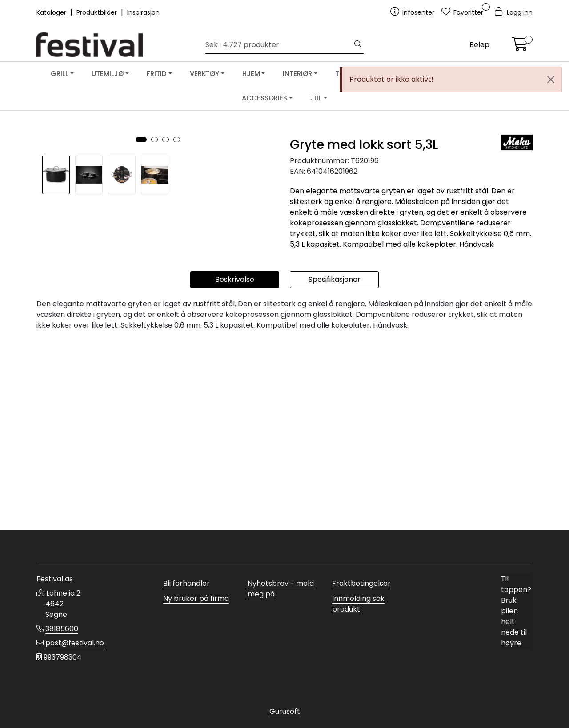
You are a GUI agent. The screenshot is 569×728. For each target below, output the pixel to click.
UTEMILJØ (108, 74)
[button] (141, 381)
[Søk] (279, 45)
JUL (316, 98)
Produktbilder (98, 12)
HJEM (251, 74)
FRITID (157, 74)
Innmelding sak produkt (358, 604)
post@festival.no (75, 643)
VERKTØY (204, 74)
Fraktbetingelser (361, 583)
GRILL (60, 74)
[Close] (551, 80)
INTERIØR (297, 74)
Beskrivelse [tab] (235, 468)
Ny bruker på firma (196, 598)
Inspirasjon (143, 12)
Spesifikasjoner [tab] (335, 468)
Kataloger (52, 12)
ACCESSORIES (264, 98)
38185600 (62, 629)
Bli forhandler (186, 583)
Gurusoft (285, 711)
